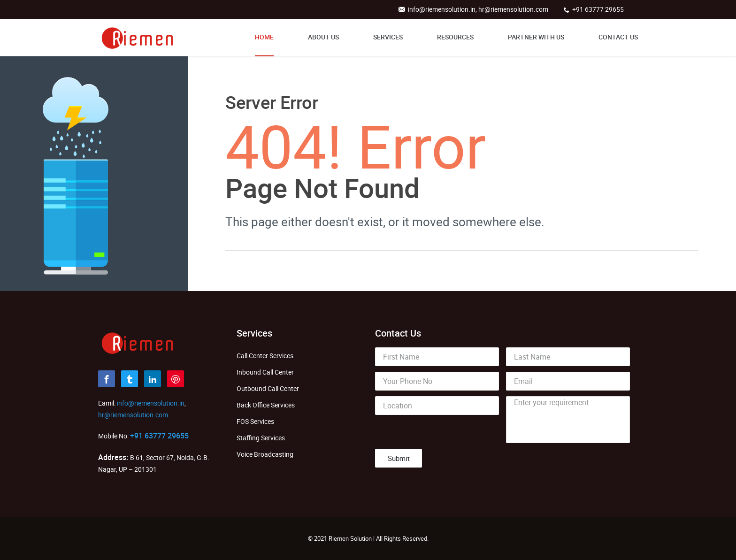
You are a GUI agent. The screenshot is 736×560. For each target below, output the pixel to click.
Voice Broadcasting (265, 454)
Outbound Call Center (268, 388)
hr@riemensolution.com (133, 415)
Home (264, 37)
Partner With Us (536, 37)
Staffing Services (261, 438)
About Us (323, 37)
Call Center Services (265, 356)
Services (388, 37)
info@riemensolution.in (150, 403)
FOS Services (255, 421)
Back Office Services (266, 405)
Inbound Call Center (265, 372)
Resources (455, 37)
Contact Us (618, 37)
